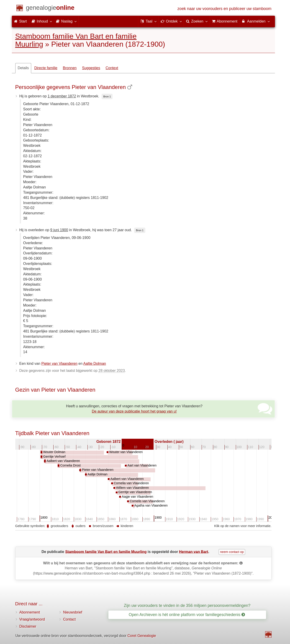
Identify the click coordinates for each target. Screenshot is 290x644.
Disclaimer (28, 626)
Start (21, 21)
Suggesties (91, 68)
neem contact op (232, 552)
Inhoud (42, 21)
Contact (69, 619)
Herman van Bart (194, 551)
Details (23, 68)
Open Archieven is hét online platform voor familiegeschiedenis (187, 615)
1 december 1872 (62, 96)
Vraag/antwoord (32, 619)
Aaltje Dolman (95, 364)
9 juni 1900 (59, 230)
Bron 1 (107, 96)
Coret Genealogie (142, 636)
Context (112, 68)
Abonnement (30, 612)
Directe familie (46, 68)
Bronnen (70, 68)
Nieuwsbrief (73, 612)
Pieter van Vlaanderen (59, 364)
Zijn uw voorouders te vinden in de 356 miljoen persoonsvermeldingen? (187, 606)
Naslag (66, 21)
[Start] (50, 9)
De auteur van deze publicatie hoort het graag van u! (134, 411)
